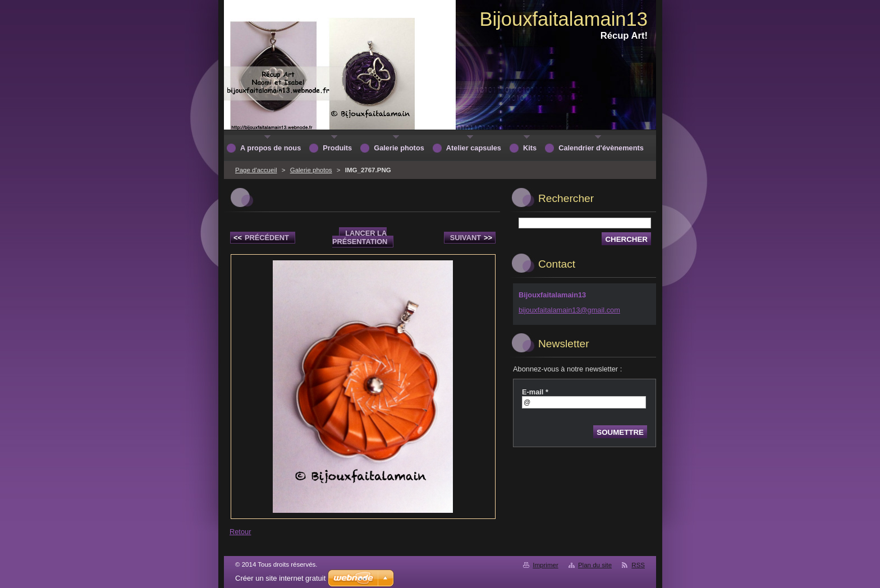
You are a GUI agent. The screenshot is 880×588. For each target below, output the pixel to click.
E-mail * (535, 392)
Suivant (471, 238)
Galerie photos (311, 170)
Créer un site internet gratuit (280, 578)
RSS (638, 565)
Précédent (261, 238)
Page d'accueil (256, 170)
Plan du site (595, 565)
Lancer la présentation (360, 237)
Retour (240, 532)
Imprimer (545, 565)
